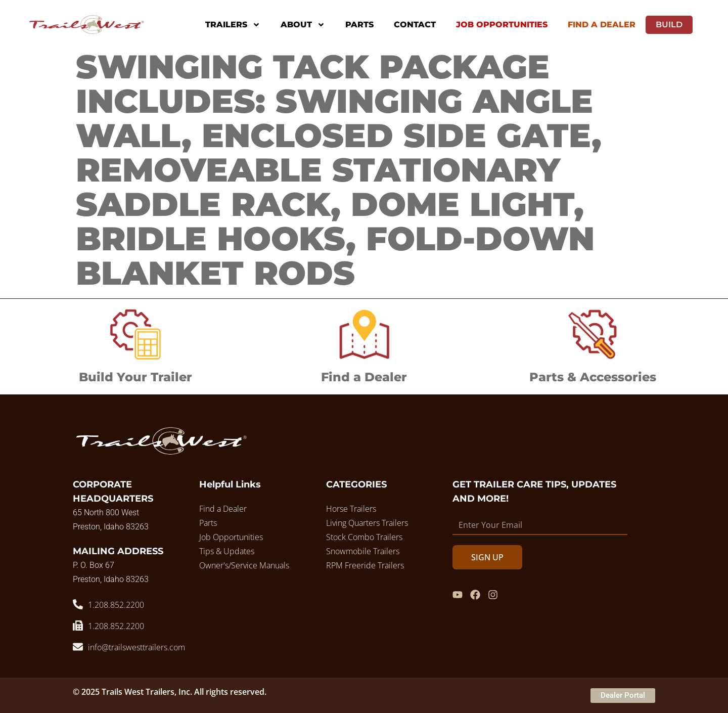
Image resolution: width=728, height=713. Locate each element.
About (303, 25)
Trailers (233, 25)
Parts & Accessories (593, 377)
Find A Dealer (602, 25)
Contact (415, 25)
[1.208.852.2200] (78, 604)
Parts (359, 25)
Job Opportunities (502, 25)
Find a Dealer (364, 377)
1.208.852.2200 (116, 605)
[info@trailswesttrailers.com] (78, 647)
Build (669, 25)
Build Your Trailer (135, 377)
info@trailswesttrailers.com (136, 647)
